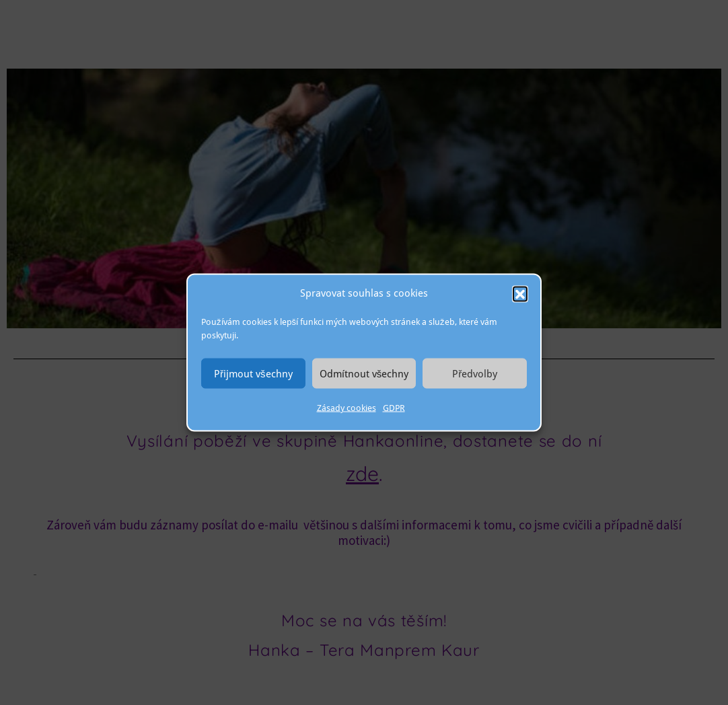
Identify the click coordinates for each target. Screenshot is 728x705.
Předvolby (475, 373)
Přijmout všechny (253, 373)
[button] (520, 293)
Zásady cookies (347, 408)
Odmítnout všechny (364, 373)
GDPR (394, 408)
